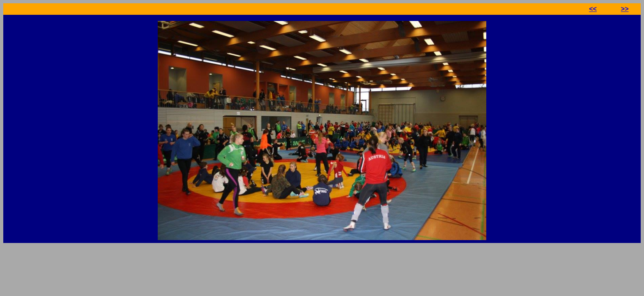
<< (593, 9)
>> (625, 9)
